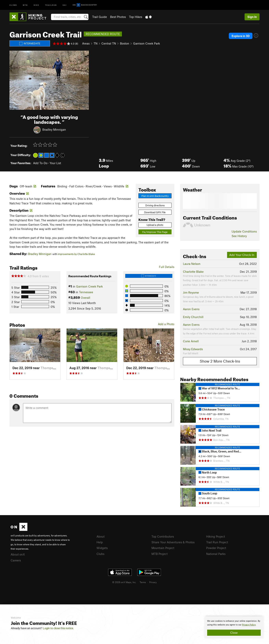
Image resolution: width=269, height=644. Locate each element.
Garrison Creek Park (147, 43)
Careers (16, 560)
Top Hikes (136, 17)
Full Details (167, 267)
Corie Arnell (191, 341)
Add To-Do (40, 163)
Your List (55, 163)
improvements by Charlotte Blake (76, 254)
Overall (85, 298)
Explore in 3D (241, 36)
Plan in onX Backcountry (155, 196)
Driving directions (155, 205)
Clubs (100, 554)
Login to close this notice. (58, 628)
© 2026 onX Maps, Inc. (124, 582)
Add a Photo (166, 324)
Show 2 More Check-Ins (220, 361)
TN (96, 43)
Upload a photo (155, 225)
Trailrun (51, 5)
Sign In (252, 17)
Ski (65, 5)
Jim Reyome (191, 292)
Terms (143, 582)
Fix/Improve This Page (155, 232)
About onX (18, 554)
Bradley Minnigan (54, 129)
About (101, 536)
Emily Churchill (193, 317)
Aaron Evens (191, 309)
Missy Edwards (193, 349)
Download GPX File (155, 212)
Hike (36, 5)
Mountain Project (163, 548)
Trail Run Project (217, 542)
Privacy (153, 582)
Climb (13, 5)
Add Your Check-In (242, 255)
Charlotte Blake (193, 272)
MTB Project (160, 554)
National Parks (216, 554)
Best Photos (118, 17)
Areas (86, 43)
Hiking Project (216, 536)
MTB (25, 5)
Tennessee (86, 292)
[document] (234, 627)
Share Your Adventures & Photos (173, 542)
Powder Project (216, 548)
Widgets (102, 548)
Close (234, 633)
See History (239, 236)
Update (244, 231)
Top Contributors (163, 536)
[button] (13, 80)
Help (100, 542)
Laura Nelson (192, 264)
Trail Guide (100, 17)
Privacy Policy (249, 625)
